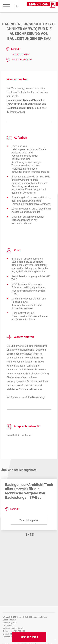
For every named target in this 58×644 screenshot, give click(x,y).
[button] (27, 535)
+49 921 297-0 (17, 628)
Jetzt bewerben (29, 637)
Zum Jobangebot (29, 520)
